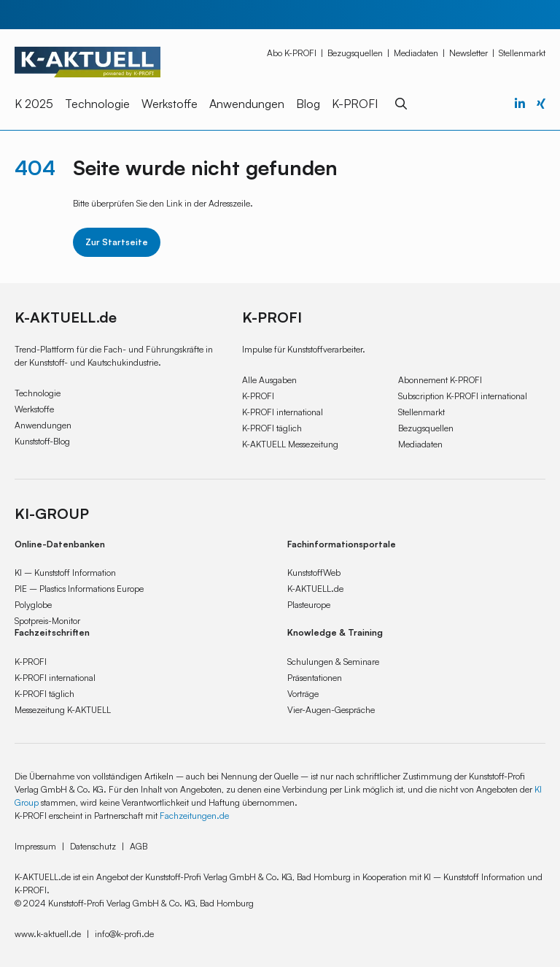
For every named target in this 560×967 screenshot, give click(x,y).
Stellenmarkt (522, 53)
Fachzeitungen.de (194, 816)
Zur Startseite (117, 242)
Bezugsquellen (355, 53)
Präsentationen (315, 678)
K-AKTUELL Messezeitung (290, 444)
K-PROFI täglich (272, 428)
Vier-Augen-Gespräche (331, 710)
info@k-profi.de (124, 934)
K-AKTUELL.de (315, 589)
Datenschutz (93, 846)
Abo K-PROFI (292, 53)
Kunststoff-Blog (42, 441)
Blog (308, 104)
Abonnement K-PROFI (440, 380)
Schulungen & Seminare (333, 662)
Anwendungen (247, 104)
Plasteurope (309, 605)
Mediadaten (416, 53)
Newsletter (468, 53)
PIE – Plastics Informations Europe (79, 589)
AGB (139, 846)
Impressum (35, 846)
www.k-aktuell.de (48, 934)
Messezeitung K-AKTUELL (63, 710)
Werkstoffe (170, 104)
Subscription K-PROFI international (463, 396)
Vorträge (303, 694)
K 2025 (34, 104)
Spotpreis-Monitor (47, 621)
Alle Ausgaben (269, 380)
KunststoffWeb (314, 573)
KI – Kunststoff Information (65, 573)
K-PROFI (355, 104)
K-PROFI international (283, 412)
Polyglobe (33, 605)
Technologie (97, 104)
